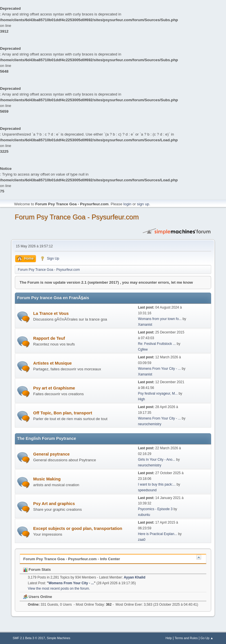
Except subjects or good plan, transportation (78, 528)
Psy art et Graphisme (54, 388)
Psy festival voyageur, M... (158, 393)
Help (169, 638)
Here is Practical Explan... (157, 534)
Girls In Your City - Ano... (157, 460)
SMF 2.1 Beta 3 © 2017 (29, 638)
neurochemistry (150, 424)
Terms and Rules (186, 638)
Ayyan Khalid (135, 577)
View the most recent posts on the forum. (59, 589)
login (127, 204)
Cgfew (143, 349)
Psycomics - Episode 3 (155, 509)
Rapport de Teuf (49, 338)
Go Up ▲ (207, 638)
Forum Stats (37, 570)
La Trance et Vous (51, 313)
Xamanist (145, 325)
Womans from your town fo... (160, 319)
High (141, 399)
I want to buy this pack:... (157, 484)
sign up (143, 204)
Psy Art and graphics (54, 504)
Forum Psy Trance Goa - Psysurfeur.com (77, 217)
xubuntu (144, 515)
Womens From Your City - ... (159, 369)
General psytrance (51, 454)
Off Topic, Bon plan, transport (63, 413)
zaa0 (142, 540)
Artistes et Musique (52, 363)
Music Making (47, 479)
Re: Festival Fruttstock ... (157, 344)
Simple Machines (58, 638)
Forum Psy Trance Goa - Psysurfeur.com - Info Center (72, 559)
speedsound (147, 490)
